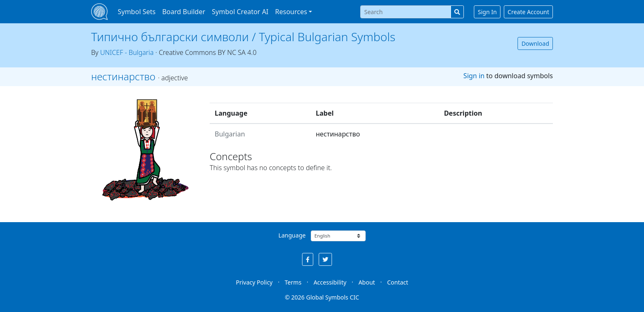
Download (535, 43)
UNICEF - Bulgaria (127, 52)
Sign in (474, 76)
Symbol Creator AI (240, 12)
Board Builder (184, 12)
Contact (398, 282)
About (367, 282)
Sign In (487, 12)
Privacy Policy (254, 282)
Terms (293, 282)
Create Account (528, 12)
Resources (291, 12)
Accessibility (330, 282)
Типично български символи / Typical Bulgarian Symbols (243, 37)
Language (292, 235)
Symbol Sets (137, 12)
